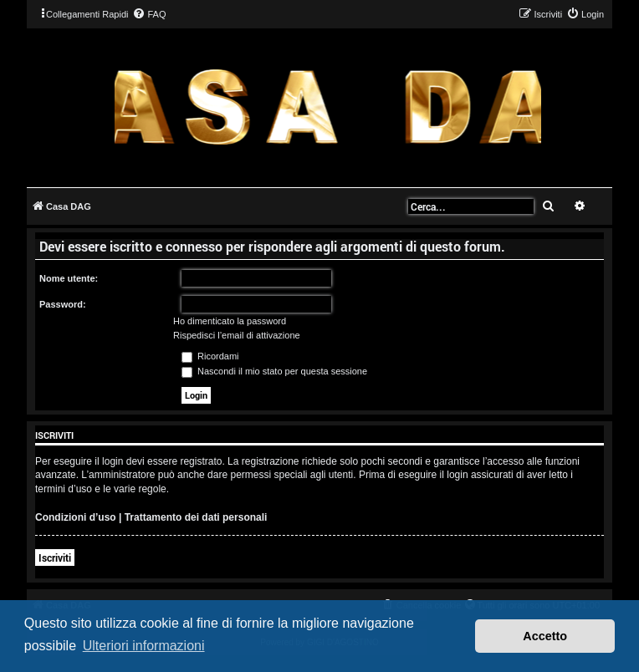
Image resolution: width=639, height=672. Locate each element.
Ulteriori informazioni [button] (144, 646)
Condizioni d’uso (76, 517)
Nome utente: (69, 278)
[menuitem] (149, 14)
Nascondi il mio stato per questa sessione (274, 371)
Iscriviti (55, 557)
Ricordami (210, 356)
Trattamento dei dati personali (196, 517)
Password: (63, 304)
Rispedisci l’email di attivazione (237, 335)
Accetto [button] (545, 636)
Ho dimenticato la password (230, 321)
